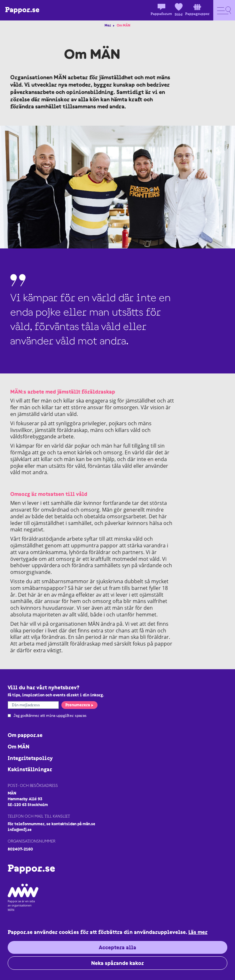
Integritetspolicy (30, 758)
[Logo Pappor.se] (22, 10)
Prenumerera (79, 705)
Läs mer (198, 932)
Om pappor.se (25, 735)
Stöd (179, 10)
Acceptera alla (118, 947)
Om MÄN (19, 747)
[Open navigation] (224, 10)
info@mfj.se (20, 830)
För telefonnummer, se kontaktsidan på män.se (51, 824)
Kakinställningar (30, 769)
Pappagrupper (197, 10)
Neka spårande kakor (118, 963)
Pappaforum (161, 10)
